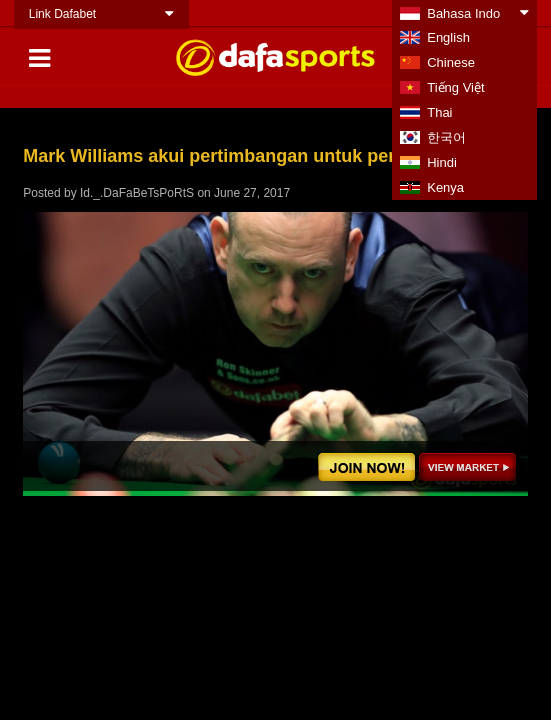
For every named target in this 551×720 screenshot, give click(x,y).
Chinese (451, 62)
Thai (439, 112)
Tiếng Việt (455, 87)
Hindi (442, 162)
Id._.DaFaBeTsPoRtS (137, 193)
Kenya (445, 187)
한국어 (446, 137)
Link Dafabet (62, 14)
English (448, 37)
